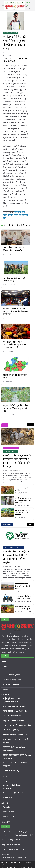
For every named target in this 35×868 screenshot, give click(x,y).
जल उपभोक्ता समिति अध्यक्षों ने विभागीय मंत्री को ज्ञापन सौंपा (14, 249)
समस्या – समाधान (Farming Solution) (17, 725)
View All (30, 425)
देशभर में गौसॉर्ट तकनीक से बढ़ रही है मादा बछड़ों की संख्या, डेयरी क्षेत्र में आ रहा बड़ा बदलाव (23, 500)
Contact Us (6, 822)
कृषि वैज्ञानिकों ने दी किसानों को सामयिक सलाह (14, 280)
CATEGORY (6, 695)
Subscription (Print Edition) (15, 793)
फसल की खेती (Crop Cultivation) (16, 711)
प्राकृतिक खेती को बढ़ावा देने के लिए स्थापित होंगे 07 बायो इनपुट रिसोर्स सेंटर (15, 408)
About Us (5, 671)
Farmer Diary (9, 817)
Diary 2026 (8, 798)
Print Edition (9, 812)
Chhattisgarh (8, 55)
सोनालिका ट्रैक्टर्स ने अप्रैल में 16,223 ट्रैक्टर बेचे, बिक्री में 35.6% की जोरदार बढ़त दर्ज (23, 586)
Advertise (6, 803)
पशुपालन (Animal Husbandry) (11, 448)
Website (7, 807)
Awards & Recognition (12, 680)
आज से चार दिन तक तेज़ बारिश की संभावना (15, 376)
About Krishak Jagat (11, 675)
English (28, 3)
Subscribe (6, 781)
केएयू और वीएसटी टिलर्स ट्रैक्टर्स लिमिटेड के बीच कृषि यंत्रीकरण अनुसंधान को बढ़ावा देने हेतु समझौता (16, 557)
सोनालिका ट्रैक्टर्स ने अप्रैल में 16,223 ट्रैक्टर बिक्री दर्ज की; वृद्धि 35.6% (23, 597)
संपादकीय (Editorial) (11, 771)
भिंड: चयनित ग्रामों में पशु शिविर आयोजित (22, 489)
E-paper (5, 690)
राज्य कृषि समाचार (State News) (11, 33)
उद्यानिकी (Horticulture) (12, 716)
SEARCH (5, 666)
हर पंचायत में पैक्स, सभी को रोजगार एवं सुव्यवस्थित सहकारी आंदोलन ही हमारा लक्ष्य (15, 311)
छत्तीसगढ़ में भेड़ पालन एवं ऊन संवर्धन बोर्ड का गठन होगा (16, 215)
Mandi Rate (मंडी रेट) (11, 730)
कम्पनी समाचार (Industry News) (15, 735)
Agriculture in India (11, 684)
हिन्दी (27, 5)
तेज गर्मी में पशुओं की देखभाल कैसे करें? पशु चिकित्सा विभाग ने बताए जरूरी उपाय (23, 513)
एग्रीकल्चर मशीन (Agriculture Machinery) (14, 547)
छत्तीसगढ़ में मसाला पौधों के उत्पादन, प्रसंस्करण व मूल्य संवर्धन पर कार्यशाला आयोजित (15, 345)
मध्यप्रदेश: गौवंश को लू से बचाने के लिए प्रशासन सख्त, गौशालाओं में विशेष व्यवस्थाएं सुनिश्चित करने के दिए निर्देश (17, 461)
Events (4, 776)
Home (4, 661)
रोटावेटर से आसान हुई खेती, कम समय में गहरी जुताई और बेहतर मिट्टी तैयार (23, 608)
